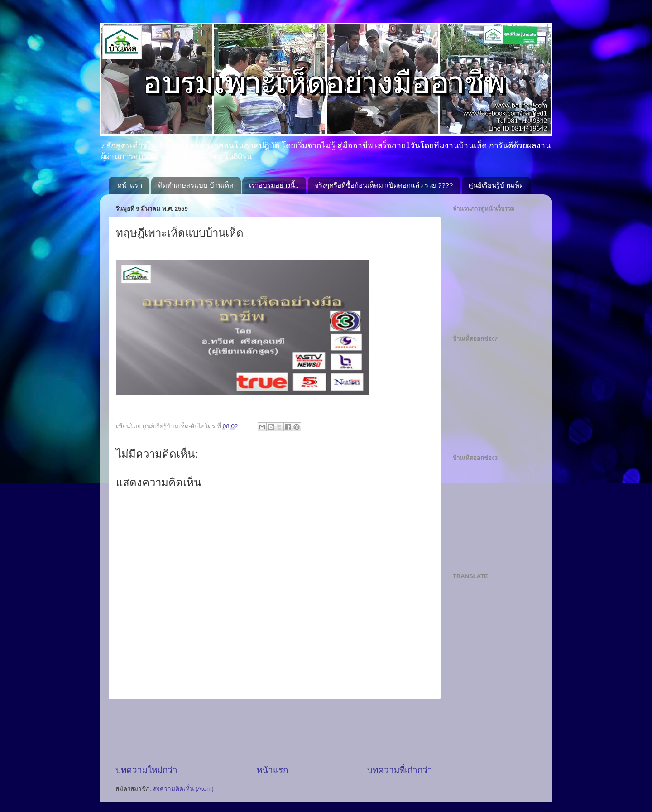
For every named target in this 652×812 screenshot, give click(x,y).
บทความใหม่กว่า (146, 770)
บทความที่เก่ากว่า (400, 770)
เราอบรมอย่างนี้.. (274, 185)
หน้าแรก (130, 185)
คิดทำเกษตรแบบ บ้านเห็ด (196, 185)
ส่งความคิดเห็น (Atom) (183, 789)
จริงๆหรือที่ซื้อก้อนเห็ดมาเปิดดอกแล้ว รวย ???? (384, 185)
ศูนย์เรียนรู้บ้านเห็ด (496, 185)
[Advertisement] (280, 732)
